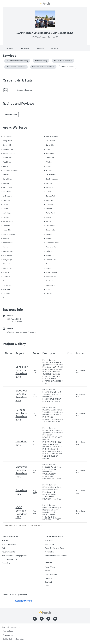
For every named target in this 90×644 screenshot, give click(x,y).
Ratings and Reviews (18, 104)
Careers (48, 578)
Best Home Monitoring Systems (14, 556)
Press (47, 586)
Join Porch (49, 541)
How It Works (7, 541)
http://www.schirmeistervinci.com (21, 332)
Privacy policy (9, 635)
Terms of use (8, 631)
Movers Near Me (8, 552)
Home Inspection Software (56, 556)
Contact (48, 582)
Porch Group (50, 567)
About (48, 571)
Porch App (6, 563)
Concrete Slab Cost (10, 559)
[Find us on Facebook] (35, 619)
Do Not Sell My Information (14, 639)
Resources (49, 544)
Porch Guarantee (9, 544)
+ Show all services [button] (68, 67)
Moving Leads (51, 552)
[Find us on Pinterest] (42, 619)
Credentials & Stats (18, 80)
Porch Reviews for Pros (54, 548)
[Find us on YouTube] (55, 619)
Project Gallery (14, 344)
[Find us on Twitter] (48, 619)
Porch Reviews (51, 575)
